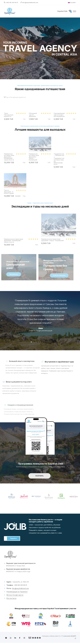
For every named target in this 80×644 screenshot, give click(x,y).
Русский (72, 3)
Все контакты (11, 598)
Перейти (13, 538)
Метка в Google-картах (15, 595)
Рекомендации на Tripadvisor (17, 592)
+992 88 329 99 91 (12, 3)
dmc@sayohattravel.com (30, 3)
